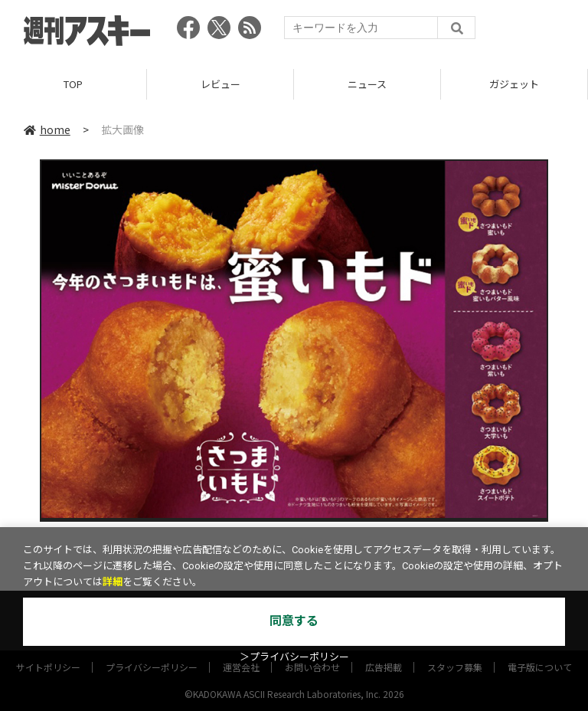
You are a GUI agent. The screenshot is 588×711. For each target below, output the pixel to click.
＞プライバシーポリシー (294, 657)
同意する (294, 621)
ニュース (367, 84)
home (47, 129)
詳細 (113, 582)
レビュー (220, 84)
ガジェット (514, 84)
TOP (73, 84)
